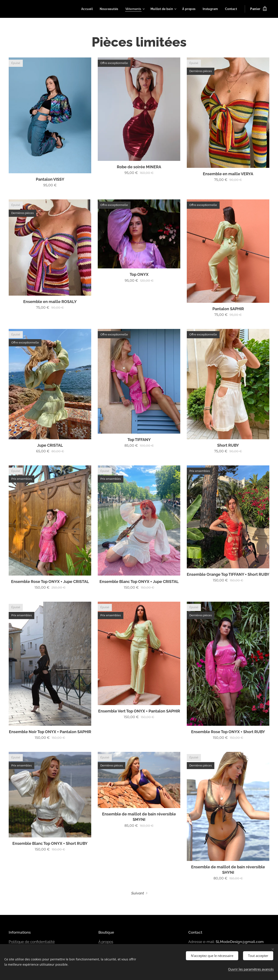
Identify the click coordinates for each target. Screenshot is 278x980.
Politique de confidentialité (32, 941)
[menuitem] (85, 9)
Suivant (138, 893)
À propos (106, 941)
